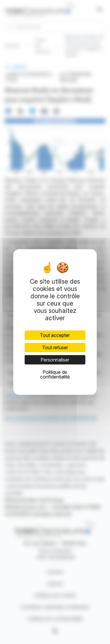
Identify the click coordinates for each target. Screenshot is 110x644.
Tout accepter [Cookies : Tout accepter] (55, 335)
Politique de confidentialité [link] (55, 374)
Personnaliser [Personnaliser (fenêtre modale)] (55, 360)
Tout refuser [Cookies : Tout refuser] (55, 347)
